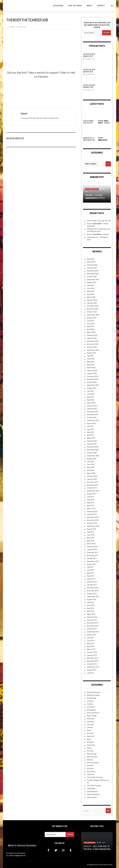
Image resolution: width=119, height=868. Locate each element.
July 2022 (90, 391)
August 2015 (92, 635)
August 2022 (92, 388)
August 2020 (92, 459)
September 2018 (93, 526)
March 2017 (91, 579)
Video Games (92, 797)
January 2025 (92, 303)
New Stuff (91, 736)
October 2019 (92, 488)
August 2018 (92, 529)
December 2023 (93, 341)
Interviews (91, 722)
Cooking (90, 704)
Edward (12, 27)
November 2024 (93, 309)
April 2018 (91, 541)
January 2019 (92, 514)
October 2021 (92, 418)
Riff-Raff (90, 769)
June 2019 (91, 500)
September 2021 (93, 420)
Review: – (104, 123)
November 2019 (93, 485)
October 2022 (92, 382)
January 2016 (92, 620)
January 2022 (92, 409)
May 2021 (90, 432)
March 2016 (91, 614)
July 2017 (90, 567)
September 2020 (93, 456)
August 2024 (92, 318)
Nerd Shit (90, 733)
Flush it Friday (92, 716)
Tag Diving (91, 774)
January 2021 (92, 444)
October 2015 (92, 629)
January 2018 (92, 550)
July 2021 (90, 426)
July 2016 (90, 602)
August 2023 (92, 353)
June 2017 (91, 570)
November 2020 (93, 450)
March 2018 (91, 544)
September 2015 (93, 632)
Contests (90, 701)
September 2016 (93, 597)
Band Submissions (94, 692)
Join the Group (75, 6)
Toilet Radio (91, 789)
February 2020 (92, 476)
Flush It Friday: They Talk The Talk (88, 123)
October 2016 (92, 594)
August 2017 (92, 564)
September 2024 (93, 315)
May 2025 (90, 291)
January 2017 (92, 585)
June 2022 (91, 394)
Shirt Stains (91, 772)
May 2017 (90, 573)
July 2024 (90, 321)
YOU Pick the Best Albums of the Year (89, 87)
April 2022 (91, 400)
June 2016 (91, 605)
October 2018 (92, 523)
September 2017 (93, 561)
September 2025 (93, 280)
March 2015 (91, 649)
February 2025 (92, 300)
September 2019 (93, 491)
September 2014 (93, 667)
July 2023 (90, 356)
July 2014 (90, 673)
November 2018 (93, 520)
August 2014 (92, 670)
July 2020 (90, 461)
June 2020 (91, 464)
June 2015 (91, 641)
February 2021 (92, 441)
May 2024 (90, 326)
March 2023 (91, 368)
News (89, 739)
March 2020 (91, 473)
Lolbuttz (90, 727)
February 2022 (92, 406)
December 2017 (93, 553)
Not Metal (90, 742)
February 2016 (92, 617)
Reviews (90, 760)
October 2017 (92, 558)
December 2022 (93, 376)
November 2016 (93, 591)
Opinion (90, 748)
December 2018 (93, 517)
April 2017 (91, 576)
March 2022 (91, 403)
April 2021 (91, 435)
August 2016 (92, 599)
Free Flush (91, 719)
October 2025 (92, 277)
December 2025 (93, 271)
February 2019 (92, 511)
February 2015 (92, 652)
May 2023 (90, 362)
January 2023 (92, 374)
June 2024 (91, 324)
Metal (88, 189)
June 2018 (91, 535)
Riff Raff (90, 766)
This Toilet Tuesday (94, 786)
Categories (58, 6)
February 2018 (92, 547)
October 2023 (92, 347)
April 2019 (91, 506)
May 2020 (90, 467)
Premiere (95, 189)
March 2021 (91, 438)
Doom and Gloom (93, 713)
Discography (91, 710)
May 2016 (90, 608)
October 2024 (92, 312)
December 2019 (93, 482)
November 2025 (93, 274)
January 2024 (92, 338)
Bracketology (92, 698)
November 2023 (93, 344)
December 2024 (93, 306)
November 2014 (93, 661)
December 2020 (93, 447)
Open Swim (91, 745)
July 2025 (90, 285)
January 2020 (92, 479)
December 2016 (93, 588)
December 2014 (93, 658)
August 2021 (92, 423)
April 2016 (91, 611)
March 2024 (91, 332)
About (90, 6)
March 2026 (91, 262)
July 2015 (90, 638)
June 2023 (91, 359)
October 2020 (92, 453)
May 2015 (90, 644)
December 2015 (93, 623)
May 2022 (90, 397)
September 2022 (93, 385)
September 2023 (93, 350)
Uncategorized (92, 791)
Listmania (90, 724)
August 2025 (92, 282)
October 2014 (92, 664)
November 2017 (93, 555)
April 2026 (91, 259)
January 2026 (92, 268)
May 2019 (90, 503)
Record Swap (92, 754)
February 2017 (92, 582)
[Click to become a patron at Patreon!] (41, 89)
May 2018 (90, 538)
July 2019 (90, 497)
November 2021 (93, 415)
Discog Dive (91, 707)
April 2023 (91, 365)
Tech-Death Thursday (95, 777)
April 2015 (91, 646)
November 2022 (93, 379)
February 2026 (92, 265)
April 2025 (91, 294)
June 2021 (91, 429)
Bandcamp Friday (93, 695)
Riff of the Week (93, 763)
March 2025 (91, 297)
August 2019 (92, 494)
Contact (101, 6)
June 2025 (91, 288)
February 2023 (92, 371)
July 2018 (90, 532)
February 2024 (92, 335)
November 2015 (93, 626)
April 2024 (91, 329)
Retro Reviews (92, 757)
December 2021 (93, 412)
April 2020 (91, 470)
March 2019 (91, 509)
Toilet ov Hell (98, 865)
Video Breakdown (93, 794)
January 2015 (92, 655)
